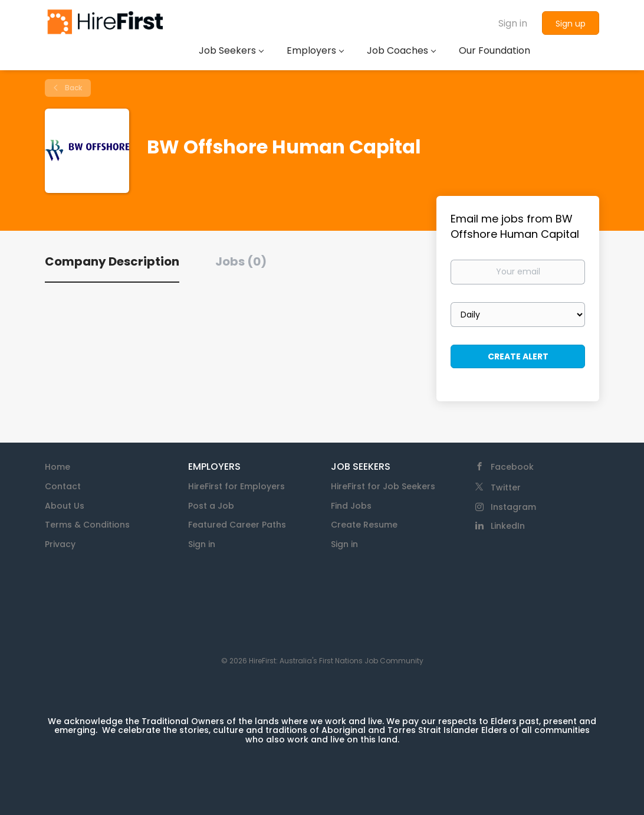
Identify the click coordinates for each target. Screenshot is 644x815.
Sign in (513, 23)
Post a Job (211, 506)
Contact (63, 486)
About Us (65, 506)
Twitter (506, 487)
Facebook (512, 467)
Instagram (513, 507)
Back (73, 88)
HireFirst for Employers (236, 486)
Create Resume (364, 525)
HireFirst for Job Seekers (383, 486)
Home (57, 467)
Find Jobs (351, 506)
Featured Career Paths (237, 525)
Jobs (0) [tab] (241, 261)
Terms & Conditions (87, 525)
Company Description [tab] (112, 261)
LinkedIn (508, 526)
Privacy (60, 544)
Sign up (571, 24)
